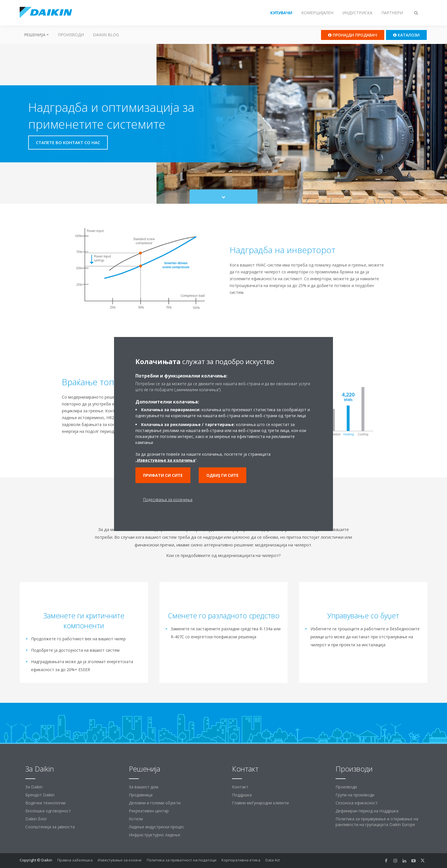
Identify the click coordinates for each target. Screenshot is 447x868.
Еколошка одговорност (48, 811)
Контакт (240, 787)
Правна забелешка (75, 860)
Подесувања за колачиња (168, 499)
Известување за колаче (120, 860)
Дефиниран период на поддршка (367, 811)
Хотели (136, 819)
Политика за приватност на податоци (182, 860)
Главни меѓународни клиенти (260, 803)
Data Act (273, 860)
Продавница (141, 795)
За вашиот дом (144, 787)
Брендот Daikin (40, 795)
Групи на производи (355, 795)
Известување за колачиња (166, 460)
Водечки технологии (45, 803)
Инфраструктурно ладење (155, 835)
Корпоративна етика (241, 860)
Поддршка (242, 795)
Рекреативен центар (149, 811)
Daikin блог (36, 819)
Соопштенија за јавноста (50, 827)
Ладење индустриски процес (157, 827)
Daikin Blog (106, 35)
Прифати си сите (163, 475)
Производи (71, 35)
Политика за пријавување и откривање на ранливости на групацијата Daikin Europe (377, 822)
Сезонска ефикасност (357, 803)
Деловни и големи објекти (155, 803)
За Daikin (34, 787)
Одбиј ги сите (223, 475)
